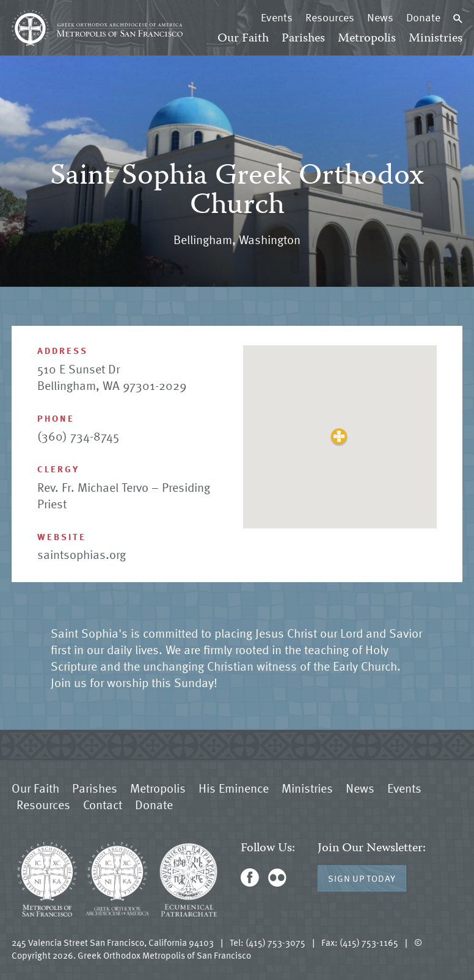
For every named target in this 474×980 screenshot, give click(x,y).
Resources (330, 17)
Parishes (303, 39)
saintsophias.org (82, 554)
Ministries (436, 39)
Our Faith (243, 39)
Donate (423, 17)
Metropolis (367, 39)
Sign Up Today (362, 878)
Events (277, 17)
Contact (103, 804)
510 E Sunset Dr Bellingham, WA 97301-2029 (112, 377)
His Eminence (234, 788)
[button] (339, 437)
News (380, 17)
